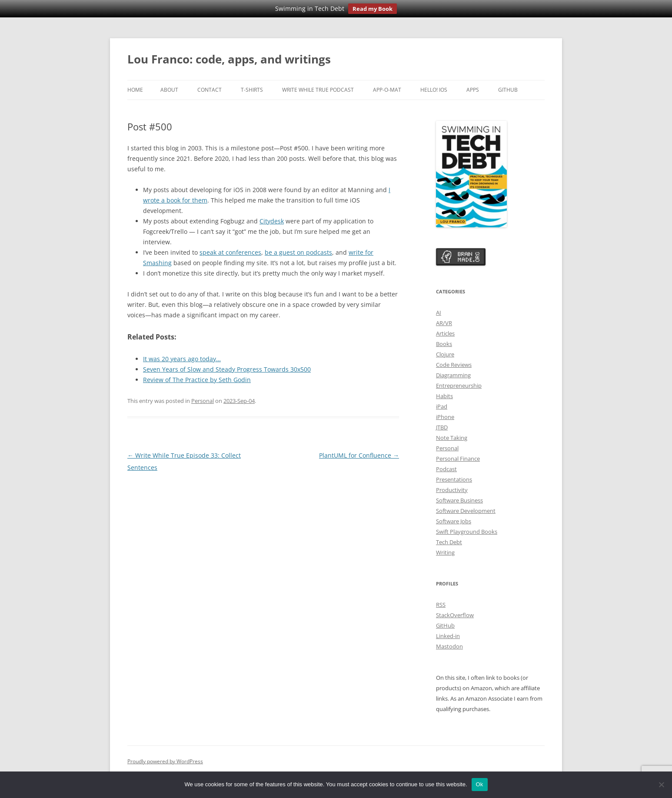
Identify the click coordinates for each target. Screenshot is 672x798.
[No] (661, 785)
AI (439, 313)
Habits (444, 396)
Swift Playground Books (467, 532)
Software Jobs (454, 521)
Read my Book (373, 9)
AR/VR (444, 323)
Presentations (454, 479)
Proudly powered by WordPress (165, 761)
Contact (210, 90)
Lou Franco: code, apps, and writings (229, 59)
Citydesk (272, 221)
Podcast (446, 469)
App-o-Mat (387, 90)
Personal (203, 401)
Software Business (459, 500)
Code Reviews (454, 365)
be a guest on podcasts (298, 252)
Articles (445, 333)
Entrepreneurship (459, 386)
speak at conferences (230, 252)
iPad (442, 406)
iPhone (445, 417)
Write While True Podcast (318, 90)
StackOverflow (455, 615)
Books (444, 344)
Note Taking (452, 438)
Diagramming (453, 375)
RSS (441, 605)
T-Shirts (252, 90)
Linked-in (448, 636)
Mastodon (449, 646)
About (169, 90)
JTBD (442, 427)
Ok (480, 784)
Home (135, 90)
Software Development (466, 511)
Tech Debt (449, 542)
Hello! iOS (434, 90)
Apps (473, 90)
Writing (445, 552)
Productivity (452, 490)
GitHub (508, 90)
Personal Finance (458, 459)
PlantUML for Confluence (359, 455)
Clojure (445, 354)
